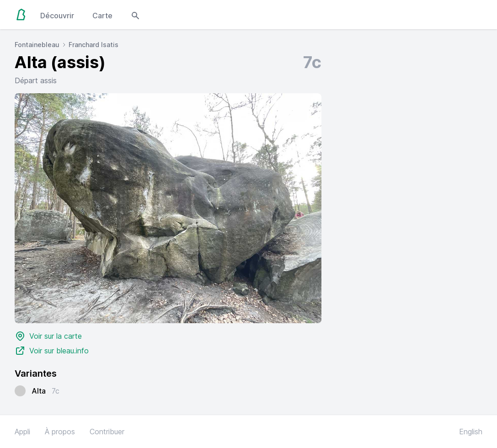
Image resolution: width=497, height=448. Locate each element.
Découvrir (57, 16)
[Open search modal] (135, 15)
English (471, 432)
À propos (60, 432)
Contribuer (107, 432)
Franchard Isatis (94, 45)
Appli (22, 432)
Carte (102, 16)
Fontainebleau (37, 45)
